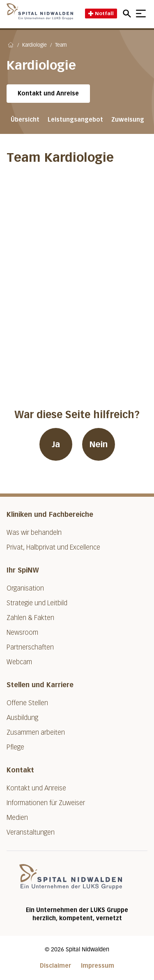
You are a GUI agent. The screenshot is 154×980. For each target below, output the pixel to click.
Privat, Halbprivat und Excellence (53, 547)
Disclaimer (55, 966)
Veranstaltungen (31, 832)
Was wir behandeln (34, 533)
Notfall (101, 13)
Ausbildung (22, 718)
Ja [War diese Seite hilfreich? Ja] (56, 444)
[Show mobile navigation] (141, 14)
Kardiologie (34, 45)
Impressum (98, 966)
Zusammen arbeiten (36, 732)
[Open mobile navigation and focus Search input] (128, 14)
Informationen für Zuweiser (46, 803)
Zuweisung (128, 120)
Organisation (25, 588)
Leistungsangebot (75, 120)
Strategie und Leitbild (37, 603)
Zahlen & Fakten (30, 618)
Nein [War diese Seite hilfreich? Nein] (99, 444)
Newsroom (22, 633)
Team (61, 45)
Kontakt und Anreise (48, 94)
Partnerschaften (30, 647)
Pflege (15, 747)
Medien (17, 818)
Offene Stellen (27, 703)
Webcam (19, 662)
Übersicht (25, 120)
